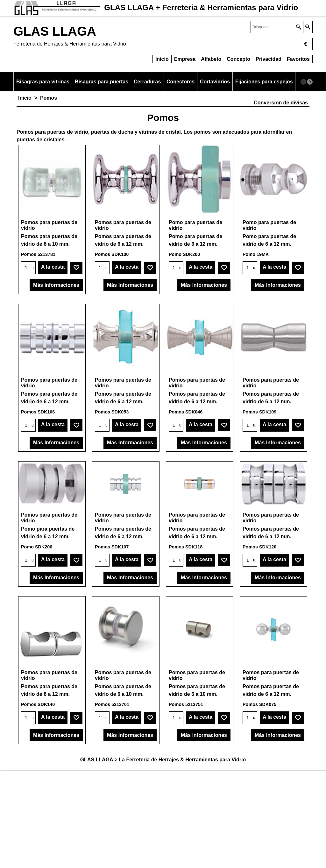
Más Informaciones (56, 303)
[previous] (303, 82)
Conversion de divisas (281, 103)
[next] (310, 82)
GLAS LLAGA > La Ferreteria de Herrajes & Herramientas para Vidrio (163, 857)
